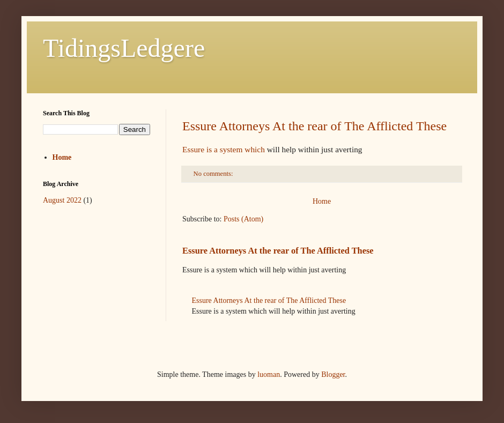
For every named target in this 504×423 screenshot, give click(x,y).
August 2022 (62, 200)
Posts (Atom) (243, 219)
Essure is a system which (224, 149)
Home (322, 201)
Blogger (333, 374)
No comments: (214, 174)
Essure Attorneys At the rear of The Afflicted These (314, 126)
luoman (269, 374)
